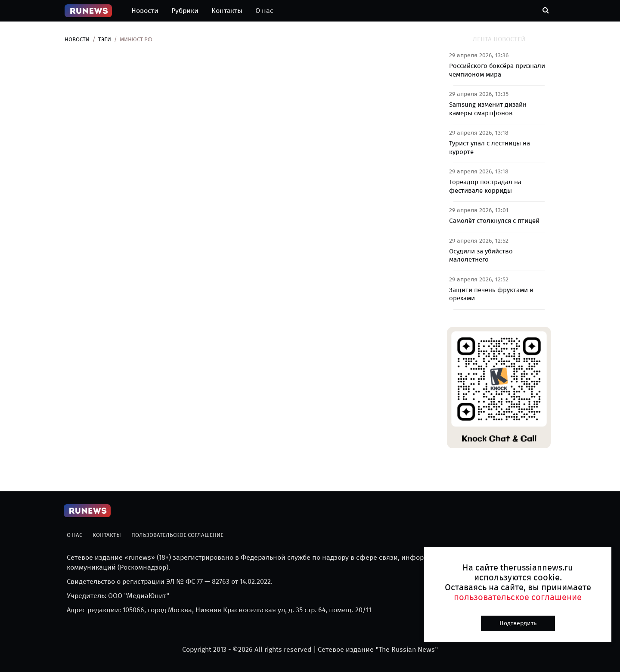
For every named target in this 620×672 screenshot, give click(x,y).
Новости (145, 11)
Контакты (227, 11)
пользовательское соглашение (518, 597)
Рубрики (185, 11)
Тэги (105, 39)
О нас (264, 11)
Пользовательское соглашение (177, 535)
